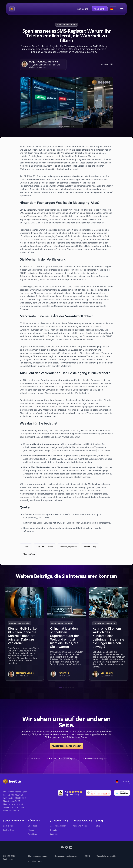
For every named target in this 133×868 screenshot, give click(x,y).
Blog (98, 826)
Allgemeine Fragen (58, 826)
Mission (31, 830)
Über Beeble (33, 826)
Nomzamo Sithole (25, 673)
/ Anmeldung (82, 9)
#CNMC (26, 546)
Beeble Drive (9, 830)
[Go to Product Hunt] (98, 793)
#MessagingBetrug (68, 546)
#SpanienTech (29, 554)
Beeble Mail (8, 826)
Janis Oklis (64, 673)
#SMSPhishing (90, 546)
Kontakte (54, 834)
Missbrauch (37, 861)
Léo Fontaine (107, 673)
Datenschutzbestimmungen (66, 856)
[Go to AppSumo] (70, 793)
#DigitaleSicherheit (45, 546)
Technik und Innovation (105, 623)
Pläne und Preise (80, 826)
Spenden (54, 830)
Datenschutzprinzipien (20, 623)
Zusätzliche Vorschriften (107, 856)
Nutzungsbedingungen (38, 856)
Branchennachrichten (67, 25)
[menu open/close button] (122, 9)
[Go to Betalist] (122, 793)
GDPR (87, 856)
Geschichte (33, 834)
